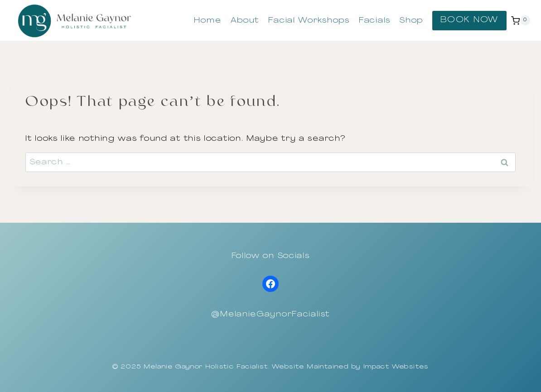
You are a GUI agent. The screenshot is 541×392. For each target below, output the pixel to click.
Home (208, 21)
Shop (411, 21)
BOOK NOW (469, 20)
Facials (375, 21)
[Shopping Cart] (521, 20)
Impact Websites (396, 367)
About (245, 21)
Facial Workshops (309, 21)
